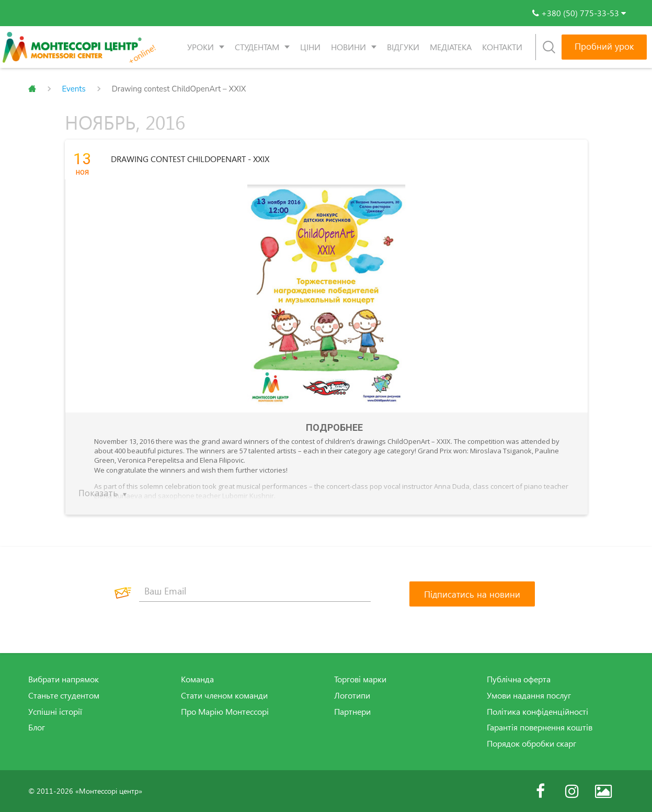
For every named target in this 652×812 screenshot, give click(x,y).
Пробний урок (604, 46)
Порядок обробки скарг (531, 744)
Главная (32, 89)
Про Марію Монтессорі (225, 711)
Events (74, 89)
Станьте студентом (64, 695)
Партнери (352, 711)
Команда (197, 679)
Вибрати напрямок (64, 679)
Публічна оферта (519, 679)
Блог (37, 727)
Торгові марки (360, 679)
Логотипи (352, 695)
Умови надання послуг (529, 695)
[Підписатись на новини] (472, 594)
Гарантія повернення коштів (540, 727)
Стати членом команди (224, 695)
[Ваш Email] (255, 591)
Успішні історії (55, 711)
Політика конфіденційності (537, 711)
